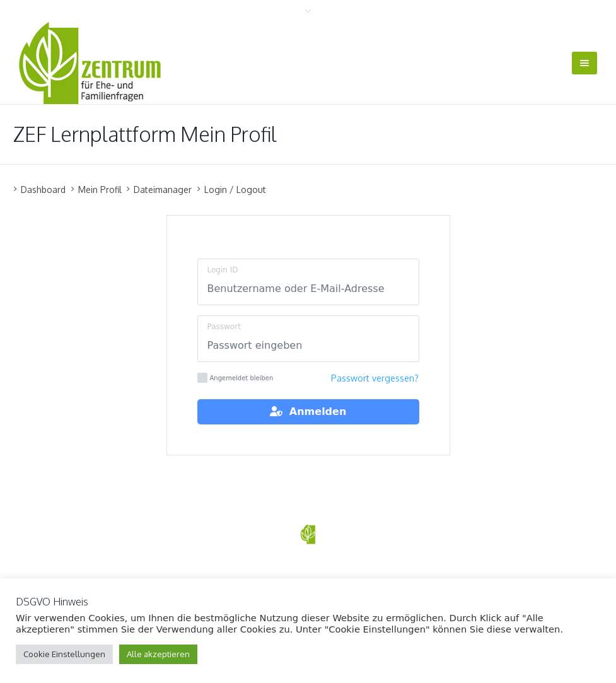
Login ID (223, 270)
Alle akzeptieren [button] (158, 654)
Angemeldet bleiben (235, 378)
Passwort (224, 327)
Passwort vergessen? (375, 378)
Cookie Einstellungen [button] (64, 654)
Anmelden (308, 412)
